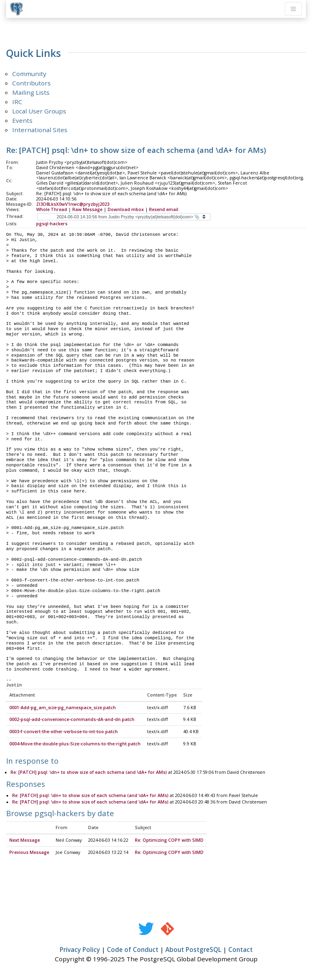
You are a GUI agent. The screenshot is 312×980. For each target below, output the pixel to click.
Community (29, 74)
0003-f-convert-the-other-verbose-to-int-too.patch (64, 732)
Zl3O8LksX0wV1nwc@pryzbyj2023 (73, 204)
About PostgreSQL (193, 950)
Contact (240, 950)
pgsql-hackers (52, 224)
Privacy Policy (80, 950)
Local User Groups (39, 111)
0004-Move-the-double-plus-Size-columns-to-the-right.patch (75, 744)
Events (22, 120)
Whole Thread (52, 209)
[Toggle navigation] (293, 9)
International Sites (40, 130)
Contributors (31, 83)
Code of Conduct (133, 950)
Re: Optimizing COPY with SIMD (169, 841)
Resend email (164, 209)
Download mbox (126, 209)
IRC (17, 102)
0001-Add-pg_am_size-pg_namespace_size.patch (63, 708)
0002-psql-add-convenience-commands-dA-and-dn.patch (72, 720)
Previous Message (29, 853)
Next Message (25, 841)
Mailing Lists (31, 92)
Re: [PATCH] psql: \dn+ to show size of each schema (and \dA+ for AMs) (89, 773)
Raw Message (87, 209)
